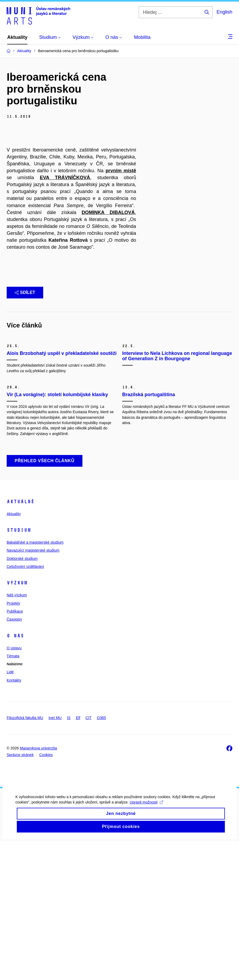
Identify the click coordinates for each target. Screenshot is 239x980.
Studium (19, 669)
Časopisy (14, 758)
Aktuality (14, 653)
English (224, 12)
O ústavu (14, 786)
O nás (15, 774)
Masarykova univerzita (38, 887)
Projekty (13, 742)
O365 (101, 856)
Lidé (10, 811)
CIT (89, 856)
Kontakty (14, 819)
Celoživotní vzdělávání (25, 705)
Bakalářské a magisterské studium (35, 681)
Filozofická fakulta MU (25, 856)
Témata (13, 795)
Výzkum (17, 721)
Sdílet (25, 381)
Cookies (46, 893)
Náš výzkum (17, 734)
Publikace (15, 750)
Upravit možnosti (147, 948)
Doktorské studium (22, 697)
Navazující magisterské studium (33, 689)
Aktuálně (21, 640)
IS (69, 856)
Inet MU (55, 856)
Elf (78, 856)
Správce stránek (20, 893)
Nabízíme (15, 803)
